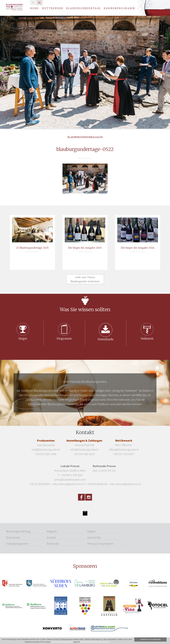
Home (35, 8)
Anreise (51, 537)
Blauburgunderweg (18, 531)
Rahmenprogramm (119, 8)
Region (92, 531)
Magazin (52, 531)
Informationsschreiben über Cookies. (95, 642)
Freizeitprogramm (17, 544)
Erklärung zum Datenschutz (62, 642)
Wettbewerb (53, 8)
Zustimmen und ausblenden (150, 639)
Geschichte (94, 537)
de (40, 3)
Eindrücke (53, 544)
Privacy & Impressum (100, 544)
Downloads (13, 537)
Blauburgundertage (83, 8)
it (33, 3)
